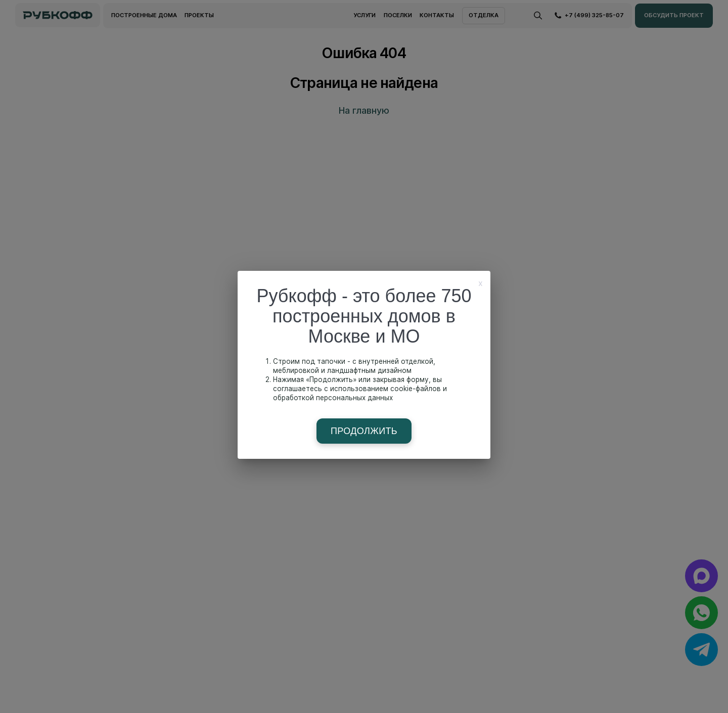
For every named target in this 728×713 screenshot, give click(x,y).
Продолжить (364, 431)
